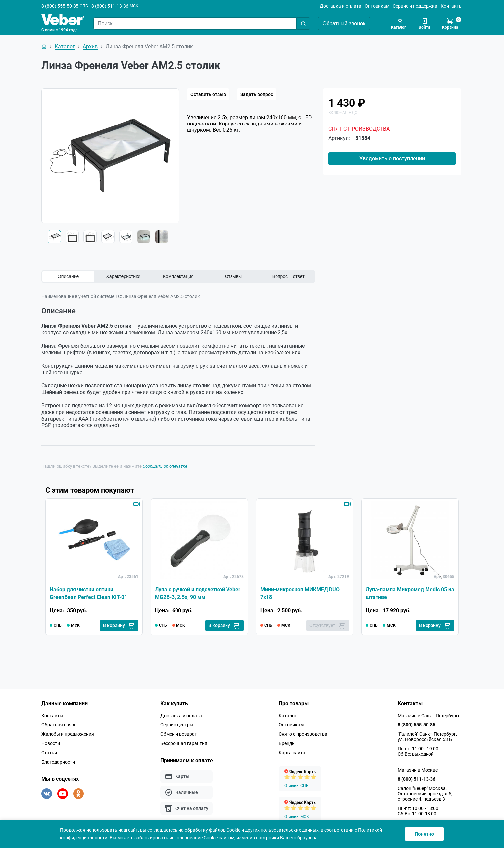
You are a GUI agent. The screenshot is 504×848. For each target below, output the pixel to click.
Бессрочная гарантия (184, 743)
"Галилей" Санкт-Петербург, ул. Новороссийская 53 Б (427, 737)
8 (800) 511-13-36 (110, 6)
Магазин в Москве (418, 770)
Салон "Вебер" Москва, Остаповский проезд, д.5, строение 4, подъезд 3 (425, 794)
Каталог (288, 716)
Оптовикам (377, 6)
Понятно (424, 834)
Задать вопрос (257, 94)
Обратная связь (59, 725)
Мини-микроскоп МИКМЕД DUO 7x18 (300, 593)
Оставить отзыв (208, 94)
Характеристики (123, 276)
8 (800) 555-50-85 (60, 6)
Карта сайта (292, 753)
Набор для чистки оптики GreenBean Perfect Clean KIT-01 (88, 593)
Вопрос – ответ (288, 276)
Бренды (287, 743)
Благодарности (58, 762)
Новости (51, 743)
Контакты (452, 6)
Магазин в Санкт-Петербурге (429, 716)
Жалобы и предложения (68, 734)
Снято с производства (303, 734)
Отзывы (233, 276)
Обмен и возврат (179, 734)
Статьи (49, 753)
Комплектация (178, 276)
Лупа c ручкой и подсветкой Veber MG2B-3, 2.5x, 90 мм (198, 593)
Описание (68, 276)
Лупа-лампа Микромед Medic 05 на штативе (410, 593)
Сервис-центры (177, 725)
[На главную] (44, 47)
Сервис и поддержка (415, 6)
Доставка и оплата (340, 6)
